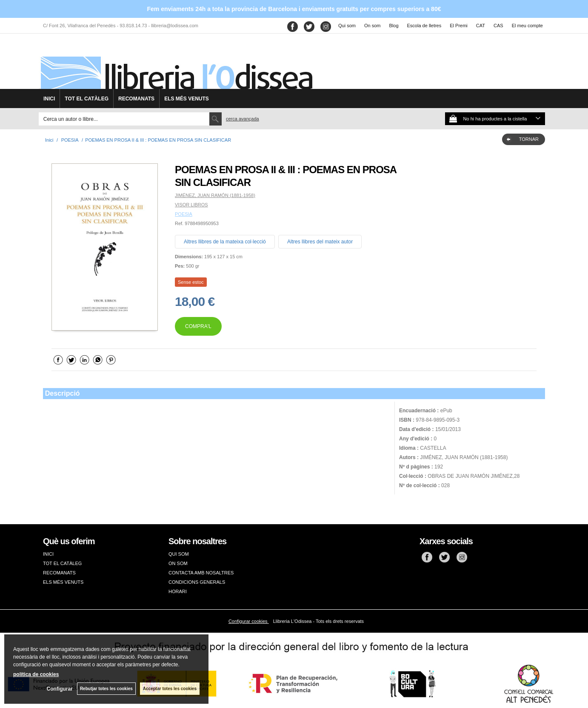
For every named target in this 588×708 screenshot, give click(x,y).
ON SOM (178, 563)
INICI (49, 99)
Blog (394, 26)
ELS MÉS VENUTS (187, 99)
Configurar (60, 689)
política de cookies (36, 674)
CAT (481, 26)
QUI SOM (179, 554)
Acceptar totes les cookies (170, 689)
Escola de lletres (424, 26)
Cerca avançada (243, 119)
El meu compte (527, 26)
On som (372, 26)
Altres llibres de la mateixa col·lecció (225, 242)
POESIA (184, 214)
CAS (498, 26)
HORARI (178, 591)
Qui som (347, 26)
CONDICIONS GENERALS (197, 582)
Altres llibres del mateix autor (320, 242)
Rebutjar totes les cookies (106, 689)
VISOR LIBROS (191, 205)
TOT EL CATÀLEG (87, 99)
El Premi (459, 26)
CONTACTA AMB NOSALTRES (201, 573)
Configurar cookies (249, 621)
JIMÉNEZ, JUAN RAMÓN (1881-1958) (215, 195)
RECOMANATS (136, 99)
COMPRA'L (198, 326)
